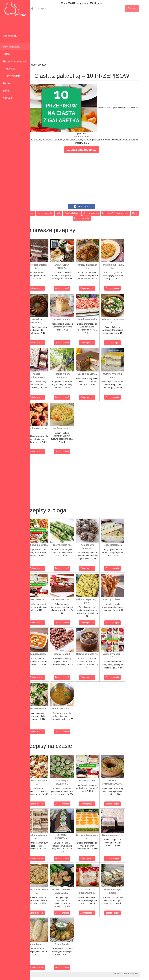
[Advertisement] (90, 38)
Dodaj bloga (10, 36)
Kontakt (7, 98)
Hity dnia (9, 69)
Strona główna (11, 47)
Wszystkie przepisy (14, 61)
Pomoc (7, 83)
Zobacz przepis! (45, 288)
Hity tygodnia (11, 76)
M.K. (145, 974)
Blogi (6, 91)
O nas (6, 54)
